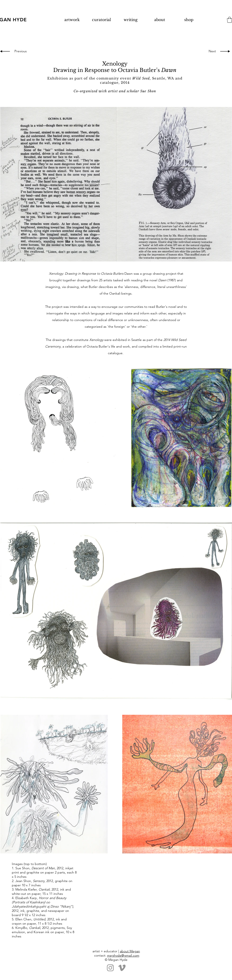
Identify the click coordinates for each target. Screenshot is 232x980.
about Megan (130, 951)
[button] (230, 20)
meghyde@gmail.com (123, 955)
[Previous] (21, 51)
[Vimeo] (122, 968)
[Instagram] (110, 968)
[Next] (211, 51)
